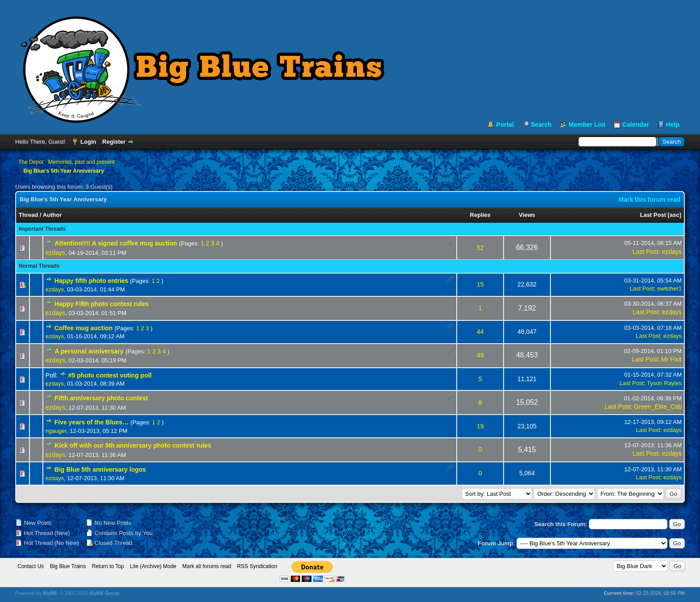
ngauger (56, 431)
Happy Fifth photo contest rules (102, 304)
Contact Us (31, 566)
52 (480, 248)
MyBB (50, 593)
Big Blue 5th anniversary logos (100, 469)
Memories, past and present (81, 162)
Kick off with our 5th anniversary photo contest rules (133, 445)
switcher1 (669, 289)
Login (88, 142)
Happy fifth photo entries (92, 281)
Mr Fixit (671, 359)
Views (527, 215)
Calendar (636, 125)
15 (480, 284)
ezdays (55, 253)
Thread (28, 215)
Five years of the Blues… (92, 422)
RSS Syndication (257, 566)
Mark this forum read (650, 199)
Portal (505, 125)
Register (114, 142)
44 (480, 332)
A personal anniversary (89, 351)
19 (480, 426)
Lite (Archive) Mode (153, 566)
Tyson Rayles (664, 383)
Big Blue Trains (68, 566)
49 (480, 355)
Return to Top (108, 566)
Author (52, 215)
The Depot (31, 162)
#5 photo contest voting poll (110, 375)
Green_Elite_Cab (658, 407)
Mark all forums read (206, 566)
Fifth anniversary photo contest (101, 398)
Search (541, 125)
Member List (587, 125)
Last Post (653, 215)
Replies (480, 215)
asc (675, 215)
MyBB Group (104, 593)
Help (673, 125)
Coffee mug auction (84, 328)
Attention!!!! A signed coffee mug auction (116, 243)
